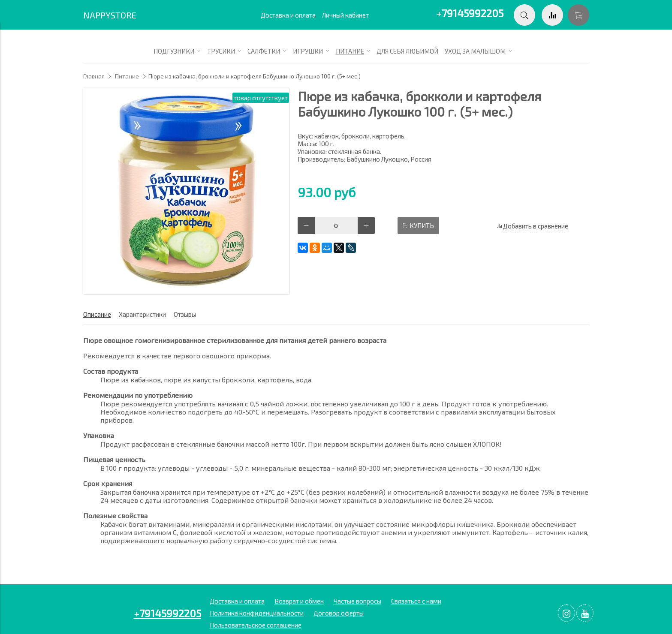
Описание (97, 314)
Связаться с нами (416, 601)
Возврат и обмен (299, 601)
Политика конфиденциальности (257, 613)
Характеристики (142, 314)
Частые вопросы (357, 601)
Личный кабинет (345, 15)
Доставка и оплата (288, 15)
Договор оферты (339, 613)
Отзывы (185, 314)
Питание (127, 76)
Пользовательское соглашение (256, 625)
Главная (94, 76)
